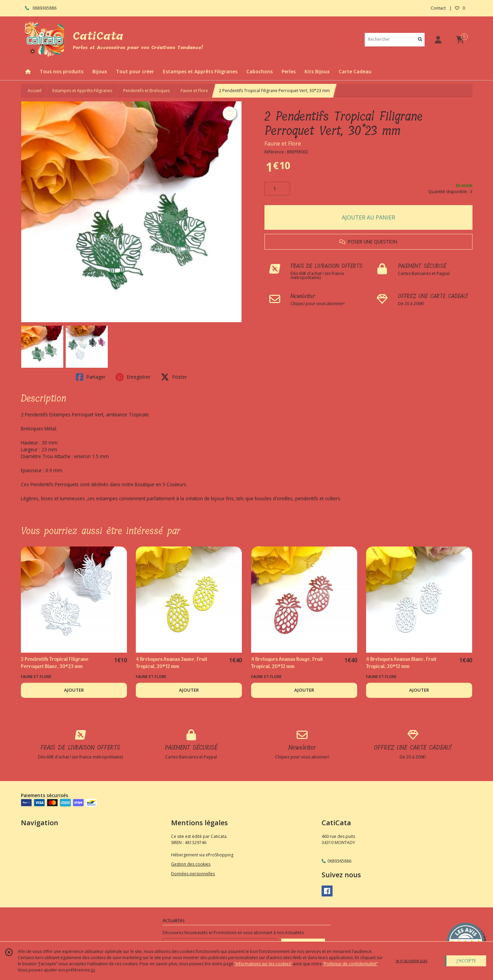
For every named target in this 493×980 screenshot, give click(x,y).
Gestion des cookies (191, 864)
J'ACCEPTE (466, 961)
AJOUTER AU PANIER (368, 217)
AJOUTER (74, 690)
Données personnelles (193, 874)
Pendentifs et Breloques (146, 91)
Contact (438, 8)
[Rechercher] (420, 40)
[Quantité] (277, 189)
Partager (91, 377)
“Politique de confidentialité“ (350, 964)
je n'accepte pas (412, 961)
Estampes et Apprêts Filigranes (82, 91)
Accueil (35, 91)
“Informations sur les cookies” (263, 964)
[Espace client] (438, 40)
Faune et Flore (194, 91)
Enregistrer (133, 377)
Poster (174, 377)
